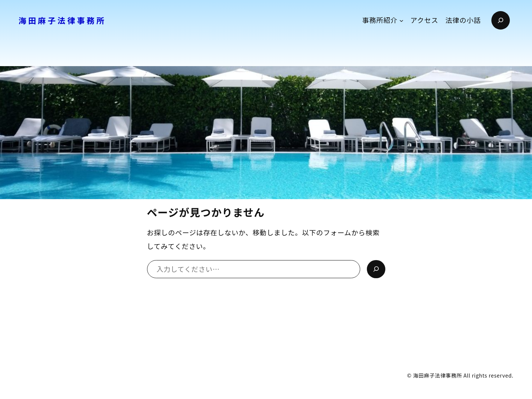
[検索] (376, 269)
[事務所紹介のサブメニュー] (401, 20)
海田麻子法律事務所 (62, 20)
